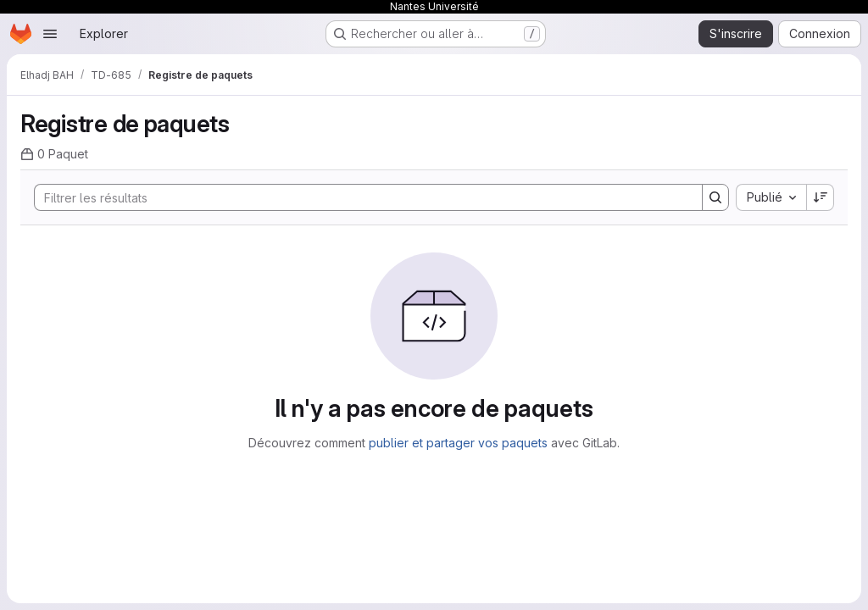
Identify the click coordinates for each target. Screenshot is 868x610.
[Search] (360, 197)
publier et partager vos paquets (458, 443)
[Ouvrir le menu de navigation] (50, 34)
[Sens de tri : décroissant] (821, 197)
